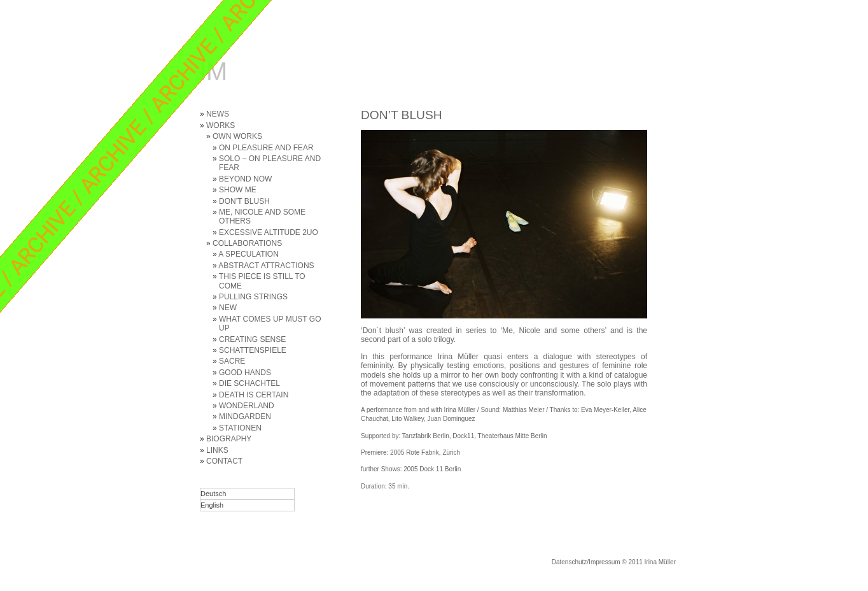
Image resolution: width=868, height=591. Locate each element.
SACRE (232, 361)
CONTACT (224, 461)
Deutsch (213, 494)
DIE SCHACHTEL (249, 383)
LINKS (217, 450)
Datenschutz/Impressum (586, 562)
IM (213, 71)
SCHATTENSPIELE (253, 350)
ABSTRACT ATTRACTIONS (266, 266)
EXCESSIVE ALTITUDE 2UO (269, 232)
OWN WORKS (237, 136)
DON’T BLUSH (244, 201)
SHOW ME (238, 190)
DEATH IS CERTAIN (254, 395)
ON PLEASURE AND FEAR (266, 148)
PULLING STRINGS (253, 297)
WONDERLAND (247, 406)
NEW (228, 308)
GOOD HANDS (245, 373)
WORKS (220, 125)
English (212, 505)
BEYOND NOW (245, 179)
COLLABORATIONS (247, 243)
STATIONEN (240, 428)
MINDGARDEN (245, 417)
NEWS (218, 114)
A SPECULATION (248, 254)
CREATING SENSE (252, 339)
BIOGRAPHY (229, 439)
